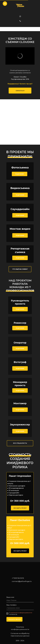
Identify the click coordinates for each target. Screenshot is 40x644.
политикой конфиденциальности (21, 613)
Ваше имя (10, 597)
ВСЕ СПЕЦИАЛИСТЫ (20, 443)
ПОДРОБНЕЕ (20, 174)
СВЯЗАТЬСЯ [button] (20, 91)
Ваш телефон (11, 605)
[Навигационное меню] (5, 4)
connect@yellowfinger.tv (22, 581)
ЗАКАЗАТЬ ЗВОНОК (14, 619)
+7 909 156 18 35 (18, 578)
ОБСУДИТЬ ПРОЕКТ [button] (20, 508)
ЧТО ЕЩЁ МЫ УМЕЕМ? (20, 269)
